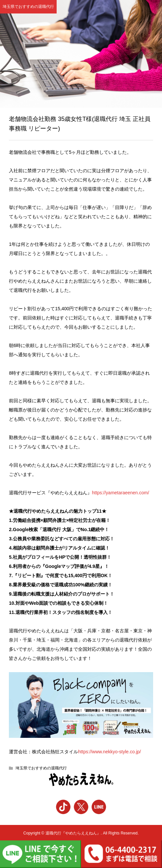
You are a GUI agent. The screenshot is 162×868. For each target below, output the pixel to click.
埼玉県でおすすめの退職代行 (41, 768)
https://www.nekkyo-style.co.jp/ (109, 752)
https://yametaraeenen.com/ (121, 493)
